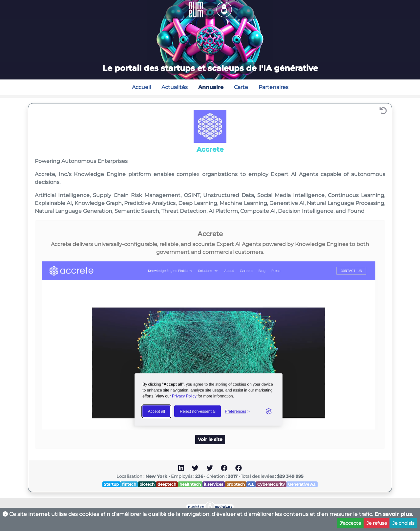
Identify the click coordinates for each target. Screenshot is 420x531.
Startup (111, 484)
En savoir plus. (394, 514)
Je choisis (403, 523)
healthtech (190, 484)
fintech (129, 484)
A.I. (251, 484)
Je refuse (377, 523)
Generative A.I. (302, 484)
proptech (236, 484)
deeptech (167, 484)
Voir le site (210, 439)
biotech (147, 484)
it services (213, 484)
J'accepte (350, 523)
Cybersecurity (271, 484)
